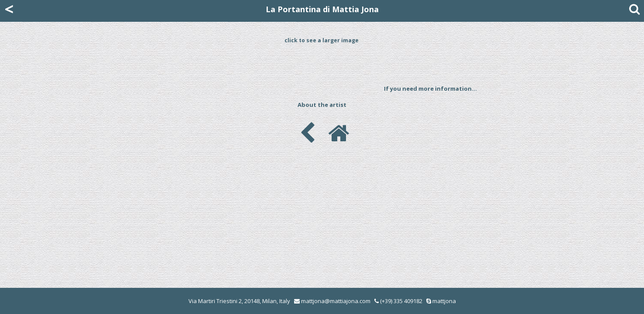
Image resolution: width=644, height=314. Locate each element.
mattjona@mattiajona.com (336, 301)
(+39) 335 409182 (398, 301)
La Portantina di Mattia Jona (322, 9)
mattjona (444, 301)
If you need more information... (430, 89)
